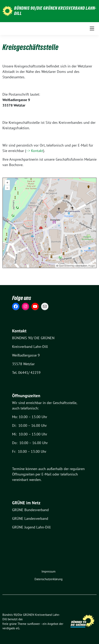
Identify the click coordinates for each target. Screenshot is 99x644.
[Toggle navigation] (92, 28)
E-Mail (46, 474)
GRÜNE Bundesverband (30, 510)
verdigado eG (11, 628)
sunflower (34, 624)
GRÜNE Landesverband (30, 518)
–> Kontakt (34, 151)
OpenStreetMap (67, 266)
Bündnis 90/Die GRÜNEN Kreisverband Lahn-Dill (55, 11)
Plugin (91, 266)
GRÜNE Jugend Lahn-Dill (31, 527)
